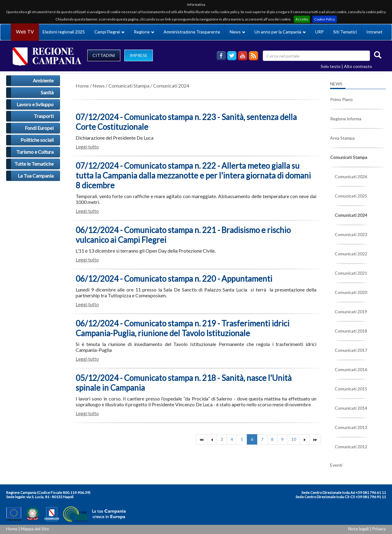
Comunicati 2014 (351, 408)
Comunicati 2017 (351, 350)
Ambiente (43, 80)
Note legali (358, 529)
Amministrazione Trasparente (192, 32)
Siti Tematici (345, 32)
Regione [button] (144, 32)
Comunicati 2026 (351, 177)
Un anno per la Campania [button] (280, 32)
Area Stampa (342, 138)
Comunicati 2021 (351, 273)
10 (294, 439)
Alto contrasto (358, 66)
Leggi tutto (87, 147)
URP (319, 32)
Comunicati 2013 (351, 427)
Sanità (47, 92)
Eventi (336, 465)
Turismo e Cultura (35, 152)
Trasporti (44, 116)
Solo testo (331, 66)
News (99, 86)
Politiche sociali (37, 140)
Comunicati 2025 (351, 196)
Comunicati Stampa (129, 86)
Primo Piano (341, 99)
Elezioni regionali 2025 (64, 32)
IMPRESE (139, 55)
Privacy (379, 529)
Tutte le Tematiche (34, 164)
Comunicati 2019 (351, 312)
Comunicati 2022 (351, 254)
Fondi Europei (39, 128)
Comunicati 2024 (171, 86)
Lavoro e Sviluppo (35, 104)
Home (82, 86)
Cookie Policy (325, 19)
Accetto (302, 19)
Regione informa (346, 119)
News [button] (237, 32)
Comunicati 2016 (351, 369)
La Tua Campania (36, 176)
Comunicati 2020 (351, 292)
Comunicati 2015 (351, 389)
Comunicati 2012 (351, 447)
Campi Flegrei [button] (109, 32)
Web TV (25, 32)
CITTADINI (104, 55)
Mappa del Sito (35, 529)
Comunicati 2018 (351, 331)
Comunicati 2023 (351, 234)
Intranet (374, 32)
